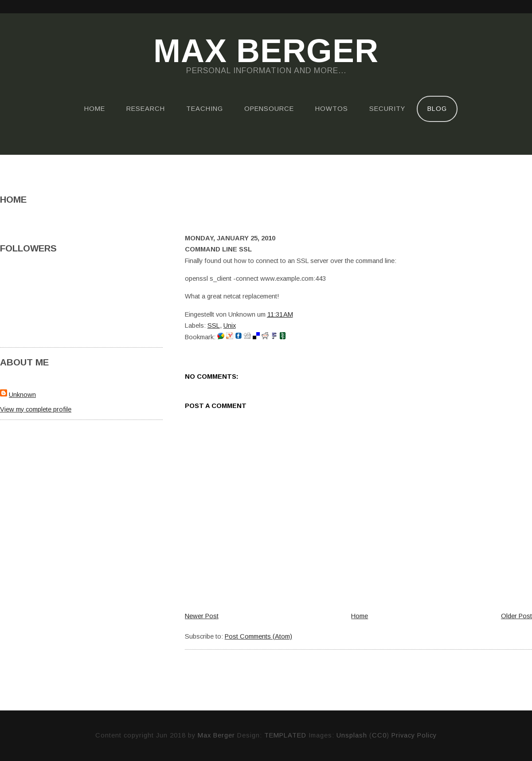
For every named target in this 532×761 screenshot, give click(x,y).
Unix (230, 326)
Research (146, 109)
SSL (214, 326)
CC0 (379, 735)
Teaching (205, 109)
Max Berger (266, 51)
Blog (437, 109)
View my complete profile (36, 409)
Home (95, 109)
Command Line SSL (218, 249)
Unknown (22, 395)
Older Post (516, 616)
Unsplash (352, 735)
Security (387, 109)
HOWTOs (332, 109)
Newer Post (202, 616)
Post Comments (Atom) (258, 636)
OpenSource (269, 109)
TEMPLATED (285, 735)
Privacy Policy (414, 735)
